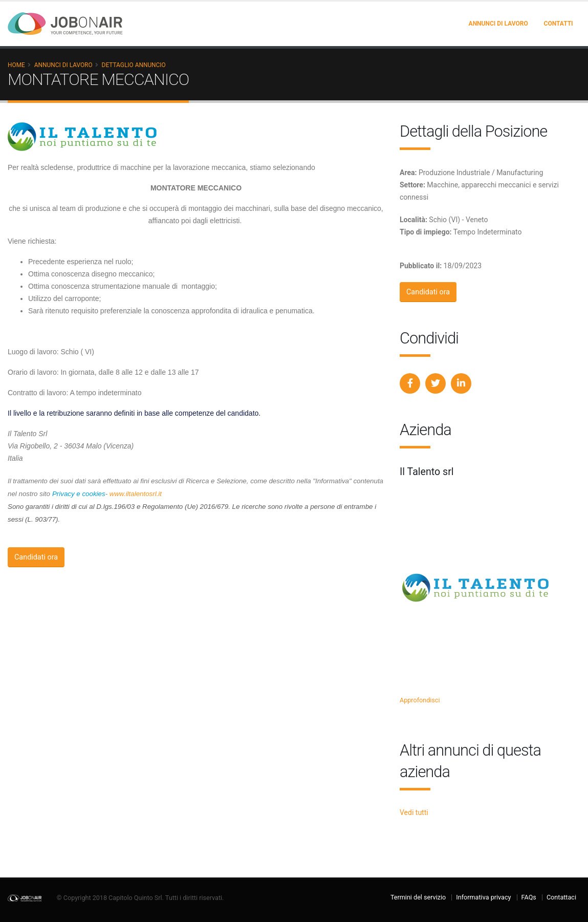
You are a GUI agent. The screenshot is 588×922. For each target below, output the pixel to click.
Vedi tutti (414, 812)
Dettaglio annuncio (134, 65)
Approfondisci (420, 700)
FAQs (529, 897)
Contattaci (561, 897)
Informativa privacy (483, 897)
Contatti (559, 24)
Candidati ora (36, 557)
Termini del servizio (418, 897)
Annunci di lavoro (498, 24)
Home (16, 65)
